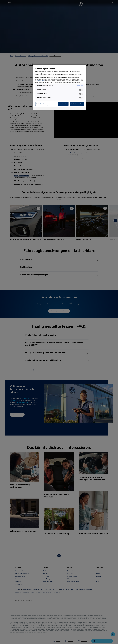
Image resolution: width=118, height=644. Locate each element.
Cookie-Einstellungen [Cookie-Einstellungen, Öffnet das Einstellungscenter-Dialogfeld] (42, 104)
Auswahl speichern (63, 104)
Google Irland (41, 81)
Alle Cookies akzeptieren (77, 104)
